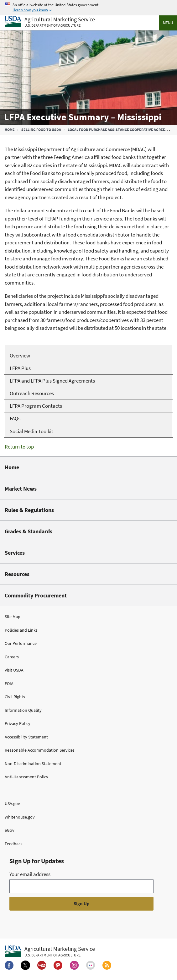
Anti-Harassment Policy (26, 777)
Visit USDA (14, 670)
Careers (12, 657)
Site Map (13, 617)
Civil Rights (15, 697)
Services (15, 553)
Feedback (14, 844)
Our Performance (21, 643)
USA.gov (12, 803)
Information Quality (23, 710)
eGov (10, 830)
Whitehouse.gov (20, 817)
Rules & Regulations (29, 510)
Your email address (30, 874)
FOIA (9, 683)
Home (10, 130)
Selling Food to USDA (41, 130)
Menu (168, 23)
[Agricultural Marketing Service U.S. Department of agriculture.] (50, 951)
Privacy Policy (18, 723)
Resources (17, 574)
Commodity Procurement (36, 595)
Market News (21, 489)
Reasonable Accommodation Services (40, 750)
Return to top (19, 447)
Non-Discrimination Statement (33, 764)
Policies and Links (21, 630)
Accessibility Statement (26, 737)
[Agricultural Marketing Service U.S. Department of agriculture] (50, 22)
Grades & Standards (29, 531)
